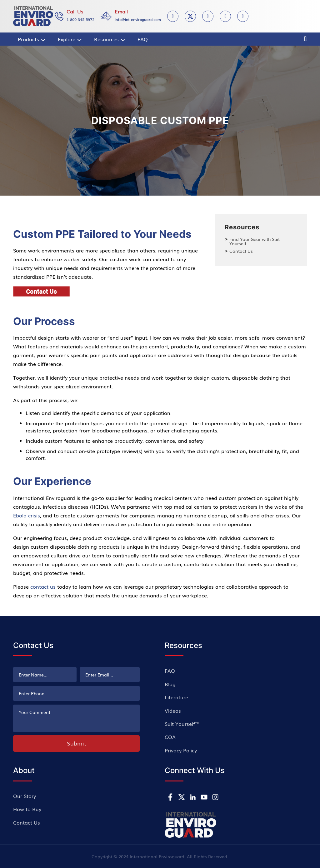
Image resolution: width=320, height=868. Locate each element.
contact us (43, 586)
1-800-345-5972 (80, 19)
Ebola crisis (27, 515)
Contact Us (241, 251)
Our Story (25, 796)
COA (170, 737)
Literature (176, 697)
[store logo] (33, 16)
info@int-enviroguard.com (138, 19)
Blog (170, 684)
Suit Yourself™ (182, 724)
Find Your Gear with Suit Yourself (255, 241)
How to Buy (27, 809)
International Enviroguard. (158, 856)
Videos (173, 711)
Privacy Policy (181, 750)
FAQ (170, 671)
